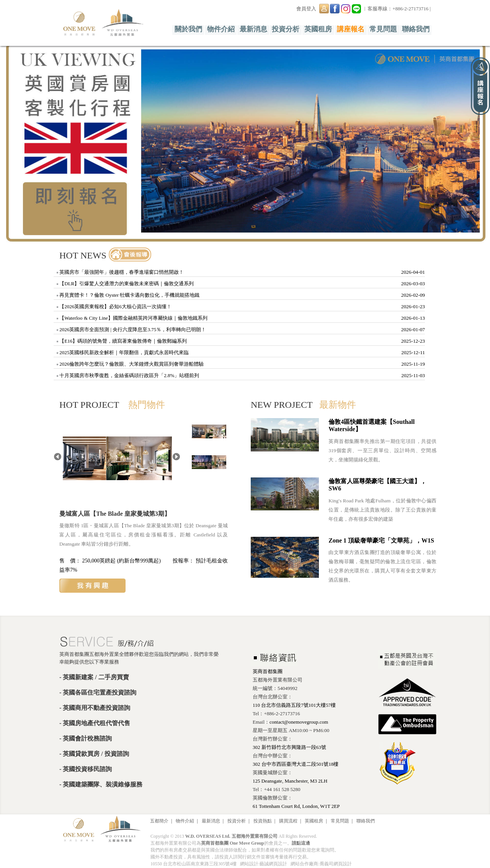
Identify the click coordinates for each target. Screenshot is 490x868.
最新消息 (253, 29)
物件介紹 (221, 29)
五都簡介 (159, 821)
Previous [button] (11, 140)
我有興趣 (92, 586)
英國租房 (318, 29)
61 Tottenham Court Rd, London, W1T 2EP (296, 806)
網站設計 (249, 864)
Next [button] (479, 140)
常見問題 (383, 29)
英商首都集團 (268, 671)
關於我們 (188, 29)
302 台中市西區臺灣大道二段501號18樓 (296, 764)
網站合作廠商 (304, 864)
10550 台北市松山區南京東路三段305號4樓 (194, 864)
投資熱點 (263, 821)
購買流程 (288, 821)
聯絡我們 (416, 29)
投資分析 (286, 29)
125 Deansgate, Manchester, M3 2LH (290, 781)
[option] (245, 142)
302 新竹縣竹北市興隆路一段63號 (289, 747)
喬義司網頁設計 (336, 864)
